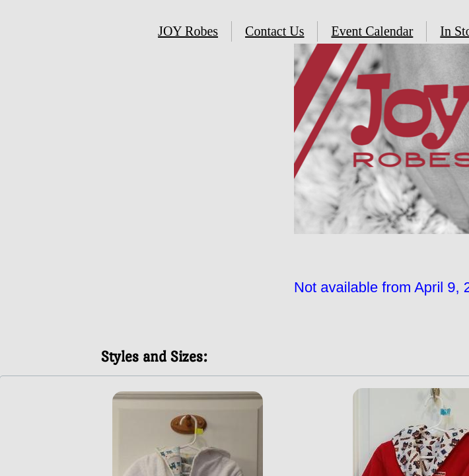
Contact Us (274, 31)
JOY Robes (188, 31)
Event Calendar (372, 31)
